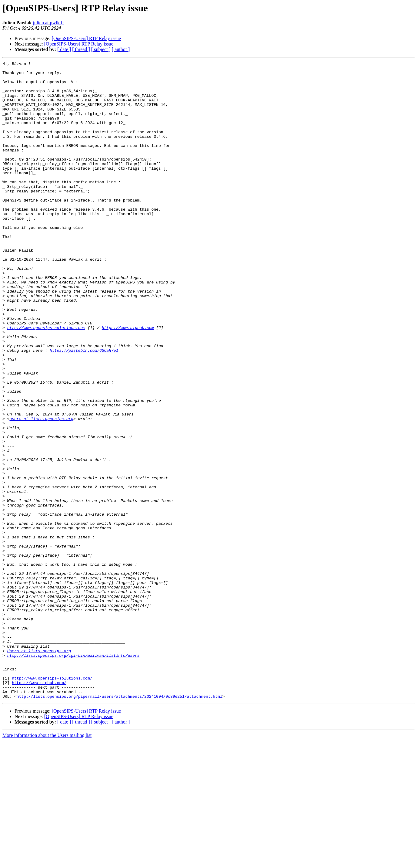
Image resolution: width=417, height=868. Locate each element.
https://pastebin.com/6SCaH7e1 (84, 409)
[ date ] (64, 49)
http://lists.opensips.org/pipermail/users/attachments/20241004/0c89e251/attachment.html (120, 824)
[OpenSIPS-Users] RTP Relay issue (86, 38)
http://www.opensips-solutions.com (46, 381)
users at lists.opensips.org (41, 490)
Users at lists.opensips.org (39, 769)
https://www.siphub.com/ (39, 807)
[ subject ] (101, 49)
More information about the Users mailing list (47, 863)
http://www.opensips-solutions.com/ (52, 802)
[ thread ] (81, 49)
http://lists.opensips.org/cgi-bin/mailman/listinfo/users (73, 775)
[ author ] (121, 49)
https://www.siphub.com (128, 381)
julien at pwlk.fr (48, 23)
